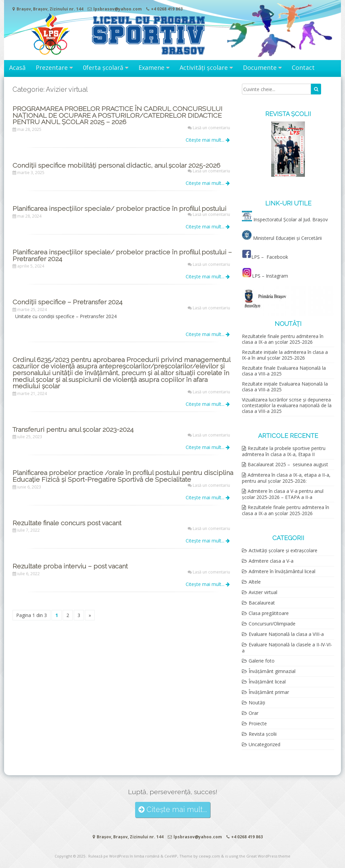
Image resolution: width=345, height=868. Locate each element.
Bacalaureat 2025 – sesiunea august (288, 464)
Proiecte (258, 723)
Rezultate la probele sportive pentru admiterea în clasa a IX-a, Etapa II (284, 451)
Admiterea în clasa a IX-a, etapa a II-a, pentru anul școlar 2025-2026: (286, 478)
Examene (151, 67)
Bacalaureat (262, 603)
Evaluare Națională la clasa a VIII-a (286, 634)
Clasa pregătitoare (269, 613)
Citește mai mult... (208, 140)
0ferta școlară (103, 67)
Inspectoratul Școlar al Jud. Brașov (291, 219)
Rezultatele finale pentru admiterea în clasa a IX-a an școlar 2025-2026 (283, 339)
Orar (254, 713)
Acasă (17, 67)
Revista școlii (263, 734)
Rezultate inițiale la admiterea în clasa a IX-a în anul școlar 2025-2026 (285, 355)
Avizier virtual (263, 592)
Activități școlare (204, 67)
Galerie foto (262, 661)
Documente (260, 67)
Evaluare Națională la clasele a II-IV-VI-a (287, 648)
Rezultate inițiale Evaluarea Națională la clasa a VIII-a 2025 (285, 387)
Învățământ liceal (267, 682)
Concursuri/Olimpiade (272, 624)
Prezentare (52, 67)
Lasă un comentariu (211, 128)
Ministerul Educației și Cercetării (282, 238)
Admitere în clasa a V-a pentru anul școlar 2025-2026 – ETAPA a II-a (283, 494)
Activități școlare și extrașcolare (283, 550)
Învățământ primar (269, 692)
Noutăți (257, 703)
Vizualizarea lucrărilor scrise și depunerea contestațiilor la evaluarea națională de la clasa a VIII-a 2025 (287, 405)
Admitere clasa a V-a (271, 561)
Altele (255, 582)
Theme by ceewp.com (200, 856)
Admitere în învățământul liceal (282, 571)
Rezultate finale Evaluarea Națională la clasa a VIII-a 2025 (284, 371)
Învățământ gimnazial (272, 671)
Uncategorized (264, 744)
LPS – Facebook (266, 257)
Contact (303, 67)
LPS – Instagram (265, 276)
